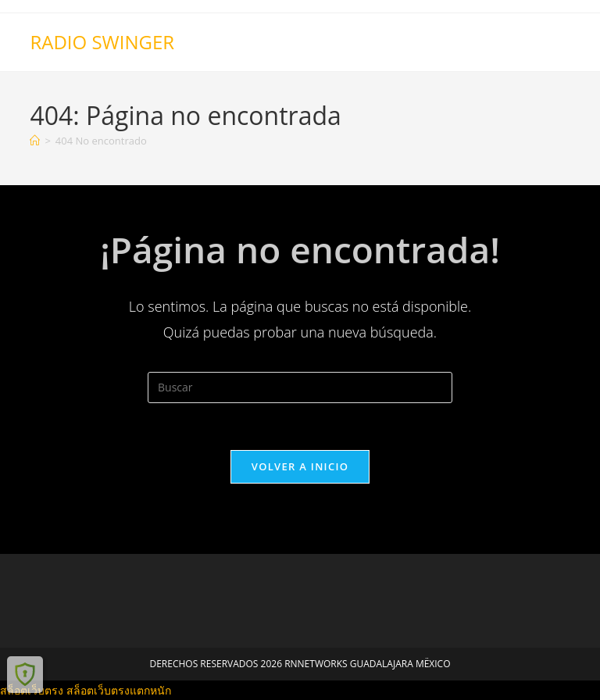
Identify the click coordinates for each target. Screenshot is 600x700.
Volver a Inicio (300, 466)
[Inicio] (35, 141)
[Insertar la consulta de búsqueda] (300, 387)
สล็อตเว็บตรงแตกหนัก (119, 690)
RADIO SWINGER (102, 42)
